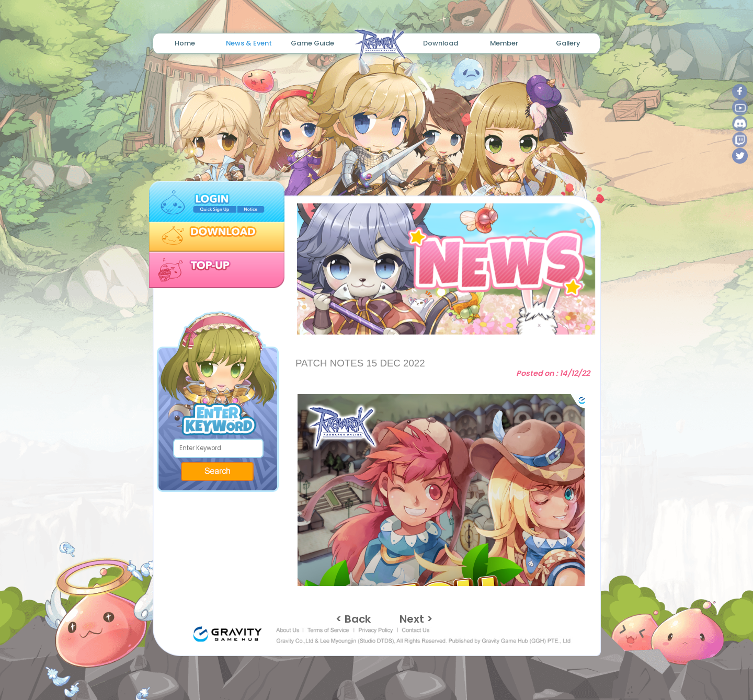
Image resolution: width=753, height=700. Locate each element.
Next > (416, 619)
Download (441, 43)
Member (504, 43)
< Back (353, 619)
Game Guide (312, 43)
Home (185, 43)
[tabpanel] (442, 269)
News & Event (249, 43)
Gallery (568, 43)
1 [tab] (429, 318)
